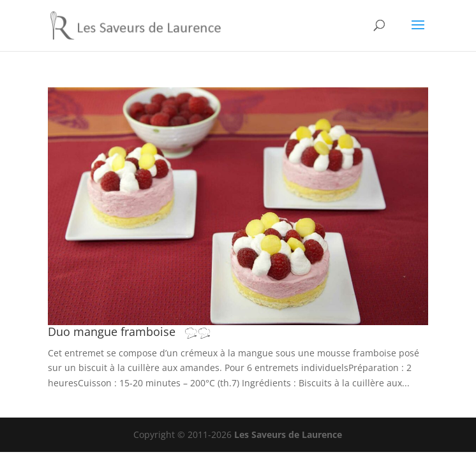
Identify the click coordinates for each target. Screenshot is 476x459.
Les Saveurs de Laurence (288, 434)
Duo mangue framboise (136, 331)
